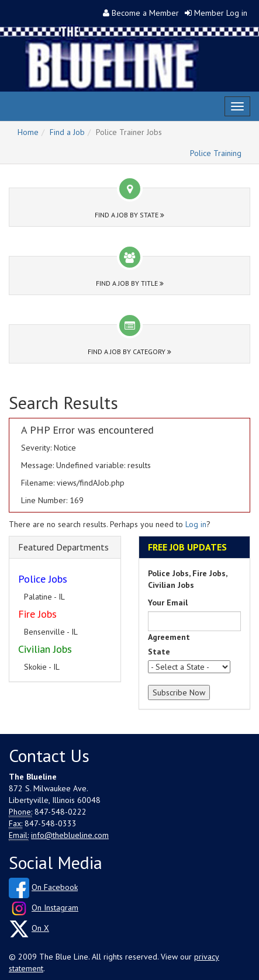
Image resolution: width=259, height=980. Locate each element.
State (159, 652)
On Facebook (55, 887)
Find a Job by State (129, 215)
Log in (196, 524)
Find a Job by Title (130, 283)
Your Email (168, 602)
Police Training (216, 153)
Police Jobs (43, 579)
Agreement (169, 637)
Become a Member (145, 13)
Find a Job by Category (129, 352)
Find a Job (67, 132)
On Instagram (55, 908)
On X (40, 928)
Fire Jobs (37, 614)
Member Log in (221, 13)
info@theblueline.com (70, 835)
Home (28, 132)
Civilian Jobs (45, 649)
